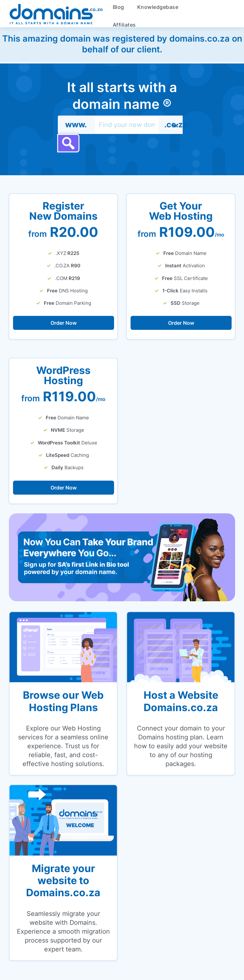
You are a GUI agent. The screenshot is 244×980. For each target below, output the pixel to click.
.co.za (173, 124)
